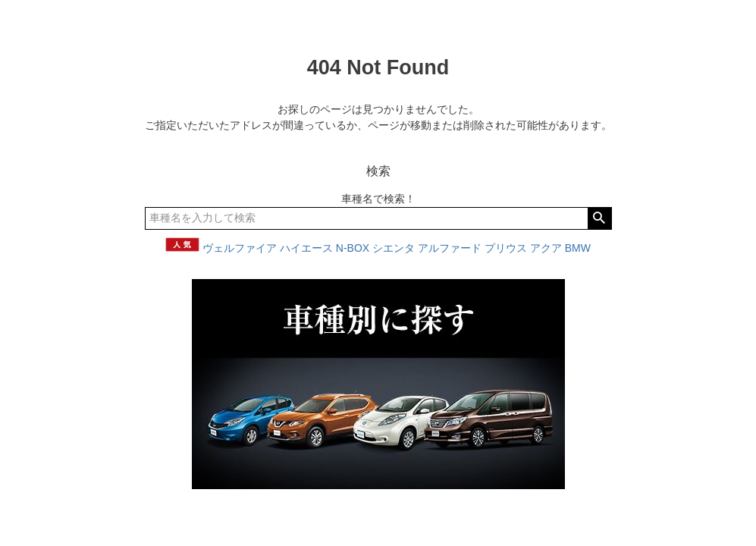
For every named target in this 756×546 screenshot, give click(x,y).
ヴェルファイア (240, 248)
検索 (599, 218)
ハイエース (306, 248)
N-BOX (353, 248)
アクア (546, 248)
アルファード (450, 248)
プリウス (506, 248)
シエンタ (394, 248)
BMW (578, 248)
